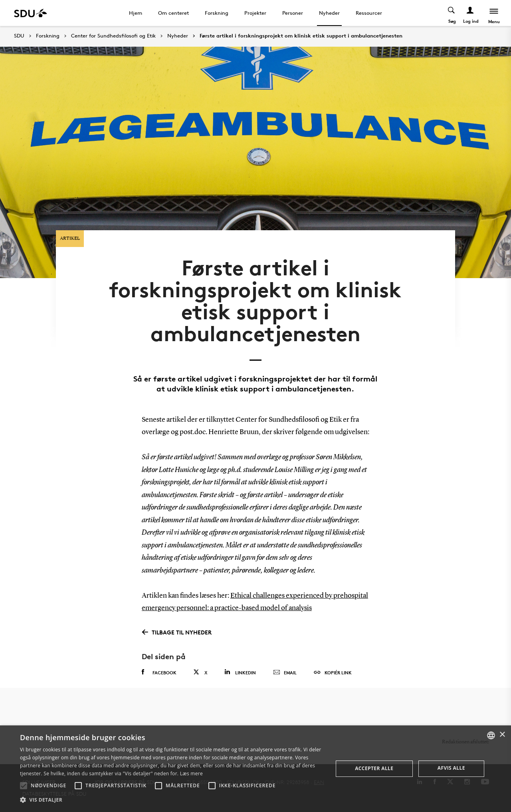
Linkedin (240, 672)
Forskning (217, 13)
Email (285, 673)
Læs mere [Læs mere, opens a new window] (191, 773)
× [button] (502, 735)
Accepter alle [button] (374, 768)
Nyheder (329, 13)
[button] (24, 786)
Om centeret (173, 13)
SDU (19, 36)
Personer (293, 13)
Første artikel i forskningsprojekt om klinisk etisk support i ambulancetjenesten (301, 36)
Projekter (255, 13)
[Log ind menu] (470, 13)
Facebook (159, 672)
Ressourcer (369, 13)
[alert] (255, 769)
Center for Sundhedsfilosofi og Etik (113, 36)
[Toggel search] (452, 13)
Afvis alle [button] (451, 768)
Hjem (136, 13)
